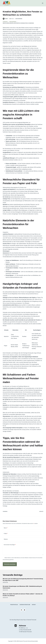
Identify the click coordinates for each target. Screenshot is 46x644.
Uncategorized (19, 19)
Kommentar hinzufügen (10, 545)
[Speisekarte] (43, 3)
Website (6, 539)
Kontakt (34, 605)
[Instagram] (25, 610)
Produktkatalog (14, 605)
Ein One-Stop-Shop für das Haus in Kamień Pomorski (23, 620)
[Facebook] (21, 610)
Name (6, 528)
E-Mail (6, 534)
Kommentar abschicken (10, 564)
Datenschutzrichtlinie (25, 605)
